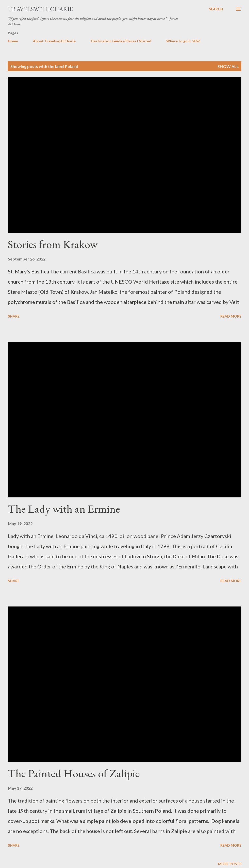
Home (13, 41)
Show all (228, 66)
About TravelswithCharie (54, 41)
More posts (230, 864)
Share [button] (14, 316)
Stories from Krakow (53, 244)
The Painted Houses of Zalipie (74, 773)
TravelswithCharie (40, 9)
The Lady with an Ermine (64, 509)
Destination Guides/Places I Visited (121, 41)
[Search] (216, 9)
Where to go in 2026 (183, 41)
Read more (231, 316)
